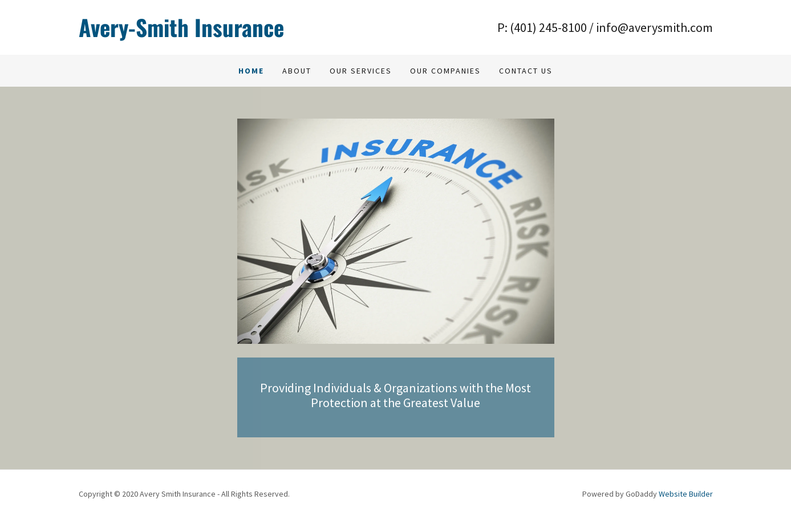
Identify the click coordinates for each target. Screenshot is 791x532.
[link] (237, 27)
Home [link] (251, 71)
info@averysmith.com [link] (654, 27)
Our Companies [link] (445, 71)
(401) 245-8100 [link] (548, 27)
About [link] (297, 71)
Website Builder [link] (686, 494)
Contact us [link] (526, 71)
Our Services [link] (361, 71)
